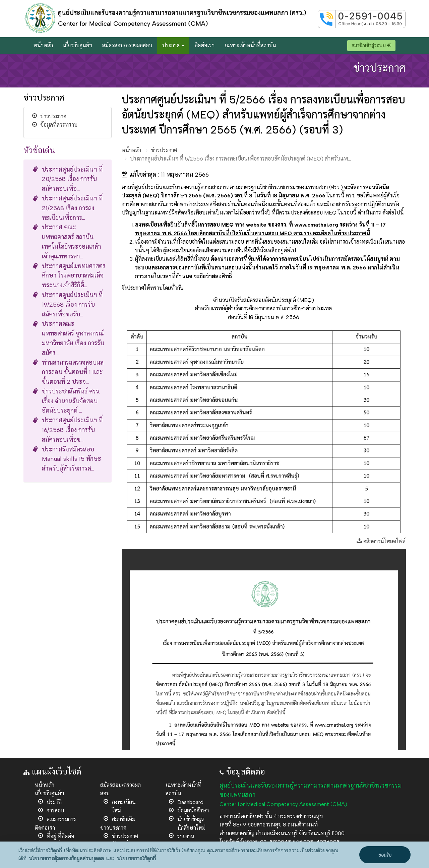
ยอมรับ (385, 855)
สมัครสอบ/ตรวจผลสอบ (127, 45)
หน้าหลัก (43, 45)
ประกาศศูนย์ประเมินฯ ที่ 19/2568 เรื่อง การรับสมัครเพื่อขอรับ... (72, 305)
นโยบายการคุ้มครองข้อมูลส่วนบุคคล (66, 859)
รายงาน (186, 836)
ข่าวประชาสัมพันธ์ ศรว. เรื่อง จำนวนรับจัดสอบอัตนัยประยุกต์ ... (71, 401)
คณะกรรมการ (61, 819)
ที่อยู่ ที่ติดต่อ (60, 836)
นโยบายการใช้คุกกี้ (136, 859)
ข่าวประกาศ (53, 116)
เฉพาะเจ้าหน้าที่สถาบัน (250, 45)
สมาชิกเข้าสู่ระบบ (371, 45)
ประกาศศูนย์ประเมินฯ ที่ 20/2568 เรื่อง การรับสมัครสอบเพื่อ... (72, 179)
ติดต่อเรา (204, 45)
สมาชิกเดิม (124, 819)
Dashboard (190, 802)
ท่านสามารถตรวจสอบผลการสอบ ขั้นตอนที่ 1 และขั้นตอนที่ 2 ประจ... (73, 372)
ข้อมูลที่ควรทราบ (59, 125)
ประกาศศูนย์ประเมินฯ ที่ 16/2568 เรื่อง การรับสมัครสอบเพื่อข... (72, 430)
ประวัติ (54, 802)
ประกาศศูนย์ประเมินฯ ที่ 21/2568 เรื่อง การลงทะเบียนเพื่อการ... (72, 208)
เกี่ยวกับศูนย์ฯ (78, 45)
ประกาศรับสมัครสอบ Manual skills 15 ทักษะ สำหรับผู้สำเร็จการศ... (72, 459)
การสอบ (55, 811)
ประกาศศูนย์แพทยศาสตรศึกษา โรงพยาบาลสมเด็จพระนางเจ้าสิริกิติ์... (74, 276)
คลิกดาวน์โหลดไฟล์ (381, 541)
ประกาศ (173, 45)
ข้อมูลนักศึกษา (193, 811)
